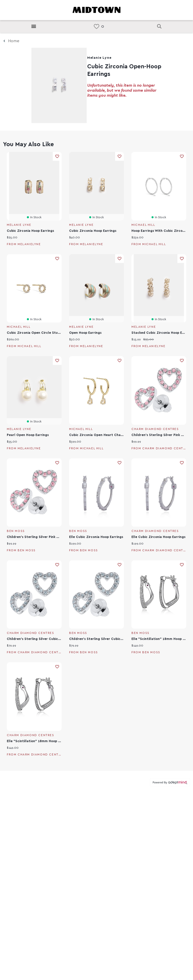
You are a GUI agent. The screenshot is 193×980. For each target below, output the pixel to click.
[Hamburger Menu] (34, 26)
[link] (96, 26)
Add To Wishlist (57, 156)
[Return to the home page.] (96, 10)
